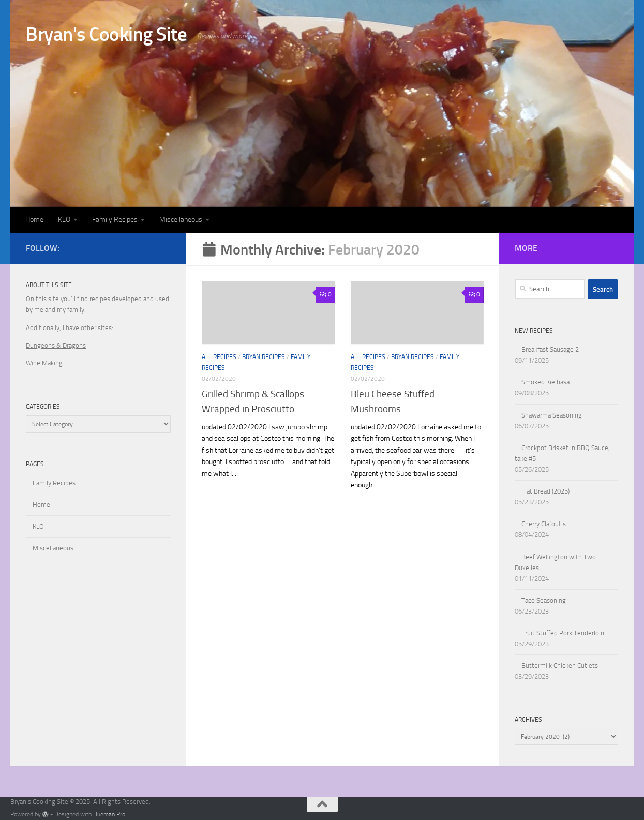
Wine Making (44, 363)
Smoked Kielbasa (545, 382)
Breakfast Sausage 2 (550, 349)
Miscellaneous (181, 220)
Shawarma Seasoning (552, 415)
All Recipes (219, 357)
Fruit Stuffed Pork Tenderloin (563, 633)
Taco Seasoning (544, 600)
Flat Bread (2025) (545, 491)
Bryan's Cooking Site (106, 34)
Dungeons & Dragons (56, 345)
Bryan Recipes (264, 357)
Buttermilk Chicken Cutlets (560, 666)
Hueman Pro (109, 814)
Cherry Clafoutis (544, 524)
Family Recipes (115, 220)
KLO (64, 220)
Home (34, 220)
